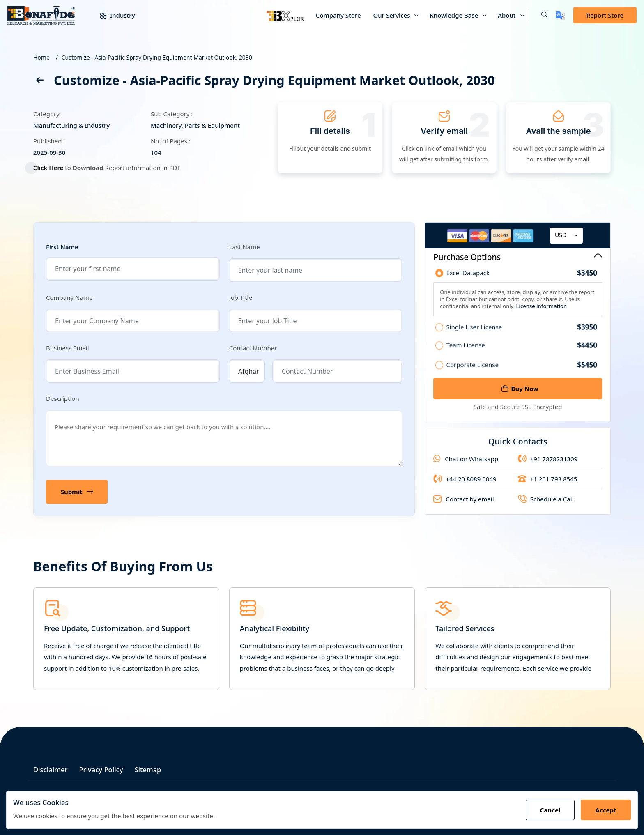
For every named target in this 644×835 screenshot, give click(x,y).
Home (41, 57)
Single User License (522, 332)
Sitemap (152, 768)
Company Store (338, 15)
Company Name (69, 297)
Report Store (605, 15)
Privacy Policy (103, 768)
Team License (522, 350)
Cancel (549, 810)
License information (541, 309)
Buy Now (520, 389)
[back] (39, 82)
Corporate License (522, 370)
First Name (62, 247)
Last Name (245, 247)
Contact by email (463, 504)
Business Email (68, 348)
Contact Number (253, 348)
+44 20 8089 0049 (465, 484)
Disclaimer (51, 768)
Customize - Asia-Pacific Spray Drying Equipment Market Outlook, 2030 (157, 57)
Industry (112, 15)
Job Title (241, 297)
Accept (605, 810)
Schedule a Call (546, 504)
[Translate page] (560, 15)
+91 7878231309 (548, 464)
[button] (538, 15)
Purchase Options (518, 257)
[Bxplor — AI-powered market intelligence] (285, 15)
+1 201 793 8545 (548, 484)
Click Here (52, 168)
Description (63, 398)
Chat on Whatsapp (466, 464)
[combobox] (566, 238)
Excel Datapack (522, 276)
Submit (77, 492)
